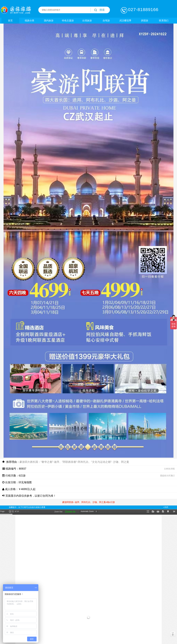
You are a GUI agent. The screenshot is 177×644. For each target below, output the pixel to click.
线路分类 (29, 21)
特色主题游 (68, 21)
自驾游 (106, 21)
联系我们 (164, 21)
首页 (10, 21)
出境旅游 (87, 21)
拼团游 (145, 21)
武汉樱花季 (125, 21)
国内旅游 (49, 21)
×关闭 (166, 507)
